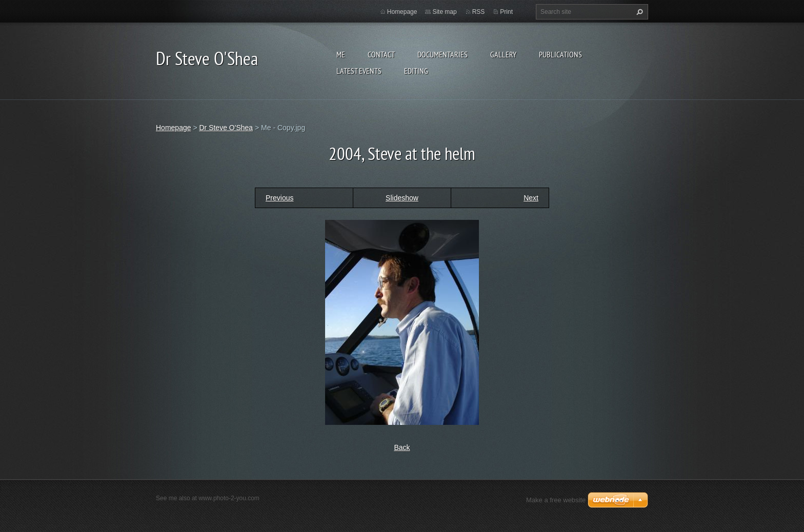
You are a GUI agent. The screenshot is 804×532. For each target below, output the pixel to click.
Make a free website (556, 500)
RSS (479, 12)
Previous (279, 198)
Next (531, 198)
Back (402, 447)
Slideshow (402, 198)
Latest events (359, 71)
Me (341, 54)
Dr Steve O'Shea (226, 128)
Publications (560, 54)
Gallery (503, 54)
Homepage (402, 12)
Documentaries (443, 54)
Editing (416, 71)
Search (638, 12)
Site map (444, 12)
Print (506, 12)
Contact (381, 54)
